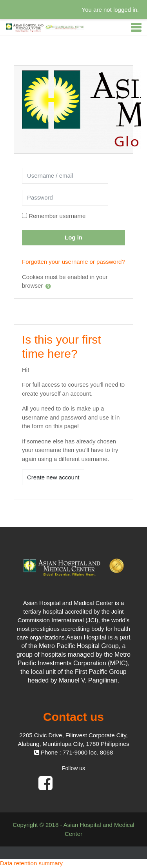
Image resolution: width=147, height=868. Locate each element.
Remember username (57, 216)
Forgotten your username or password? (73, 262)
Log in (73, 237)
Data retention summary (31, 863)
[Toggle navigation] (136, 27)
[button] (50, 286)
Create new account (53, 477)
